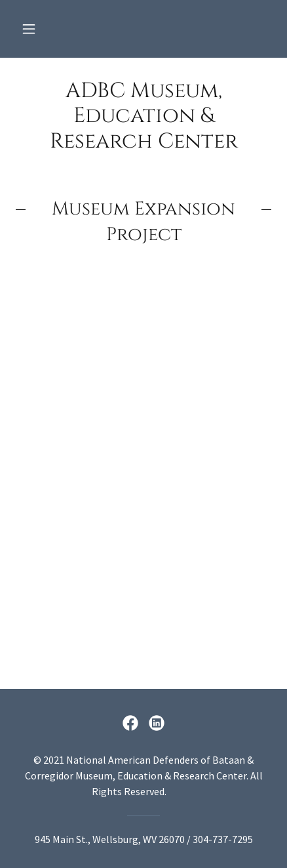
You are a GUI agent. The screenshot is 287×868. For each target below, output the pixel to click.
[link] (143, 116)
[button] (29, 29)
